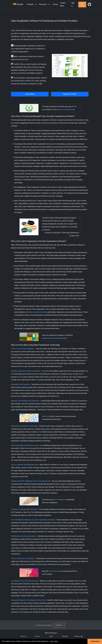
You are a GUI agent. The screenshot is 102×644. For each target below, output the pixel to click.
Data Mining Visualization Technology (24, 426)
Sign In (73, 4)
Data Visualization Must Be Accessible (25, 445)
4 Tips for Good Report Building (22, 349)
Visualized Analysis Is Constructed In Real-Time (28, 600)
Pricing (55, 4)
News (51, 636)
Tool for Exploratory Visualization (23, 558)
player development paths (37, 312)
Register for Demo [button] (70, 94)
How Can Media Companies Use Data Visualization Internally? (33, 520)
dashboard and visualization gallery (54, 338)
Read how (45, 416)
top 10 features (59, 500)
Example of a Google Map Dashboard (24, 509)
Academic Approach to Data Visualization (26, 371)
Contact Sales (63, 4)
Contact (37, 636)
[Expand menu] (35, 4)
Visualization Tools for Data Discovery (25, 581)
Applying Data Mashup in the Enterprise (25, 401)
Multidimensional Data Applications (24, 536)
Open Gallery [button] (30, 94)
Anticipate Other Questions (21, 384)
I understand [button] (95, 641)
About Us (23, 636)
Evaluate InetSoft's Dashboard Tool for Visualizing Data (31, 481)
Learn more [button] (54, 641)
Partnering (65, 636)
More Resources (51, 633)
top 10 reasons (54, 571)
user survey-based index (66, 110)
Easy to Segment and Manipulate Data (25, 465)
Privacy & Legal (79, 636)
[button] (32, 4)
